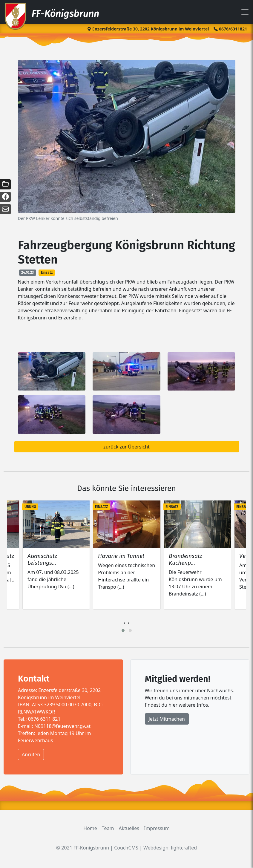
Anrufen (31, 754)
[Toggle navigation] (245, 12)
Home (90, 828)
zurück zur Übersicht (126, 447)
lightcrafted (184, 848)
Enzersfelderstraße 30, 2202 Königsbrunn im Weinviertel (148, 29)
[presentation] (124, 622)
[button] (123, 630)
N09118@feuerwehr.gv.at (63, 726)
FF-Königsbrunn (51, 13)
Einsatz (47, 273)
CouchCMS (126, 848)
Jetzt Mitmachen (167, 719)
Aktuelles (129, 828)
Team (108, 828)
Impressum (157, 828)
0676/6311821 (230, 29)
